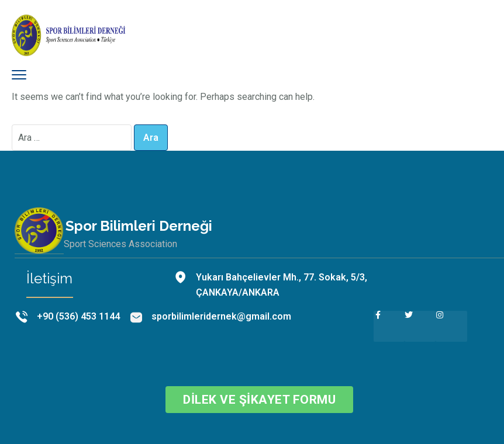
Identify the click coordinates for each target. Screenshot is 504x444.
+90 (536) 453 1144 (78, 316)
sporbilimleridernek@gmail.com (221, 316)
